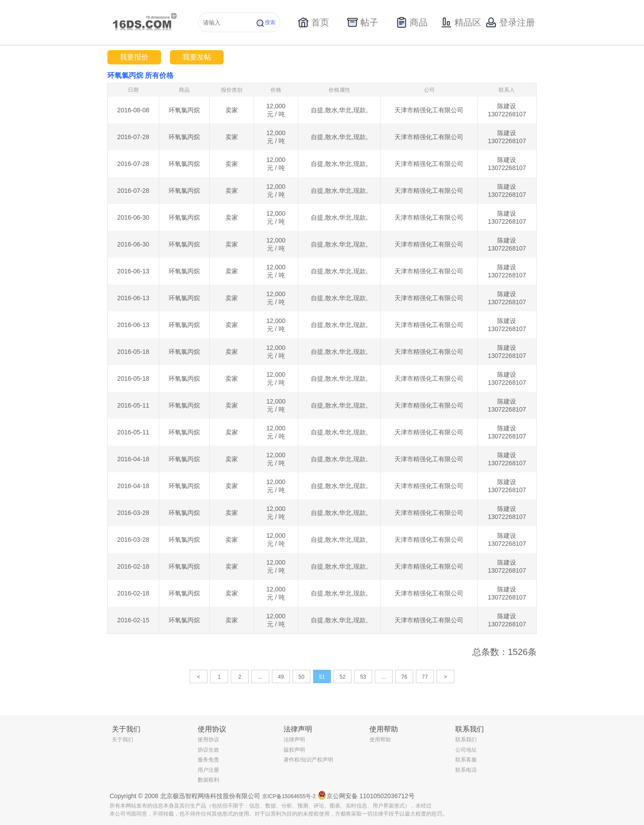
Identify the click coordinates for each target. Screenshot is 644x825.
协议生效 (208, 750)
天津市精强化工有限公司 (429, 110)
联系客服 (466, 760)
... (260, 677)
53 (363, 677)
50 (301, 677)
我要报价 (134, 57)
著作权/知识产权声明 (308, 760)
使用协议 (208, 740)
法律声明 (294, 740)
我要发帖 (197, 57)
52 (342, 677)
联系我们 (466, 740)
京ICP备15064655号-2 (289, 796)
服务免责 (208, 760)
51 (322, 677)
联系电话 (466, 770)
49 (281, 677)
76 (404, 677)
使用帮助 (380, 740)
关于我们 (123, 740)
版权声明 (294, 750)
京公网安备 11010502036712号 (366, 795)
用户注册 (208, 770)
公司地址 (466, 750)
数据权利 (208, 780)
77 (425, 677)
